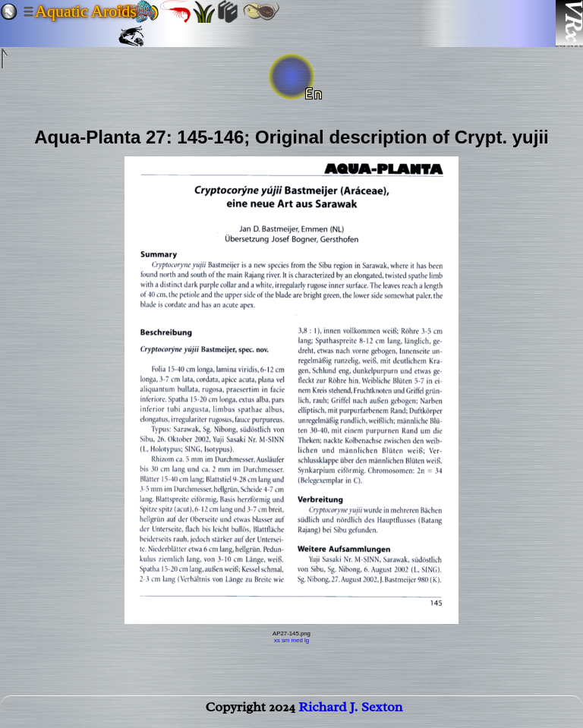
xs (277, 640)
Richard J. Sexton (350, 710)
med (297, 640)
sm (285, 640)
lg (307, 640)
